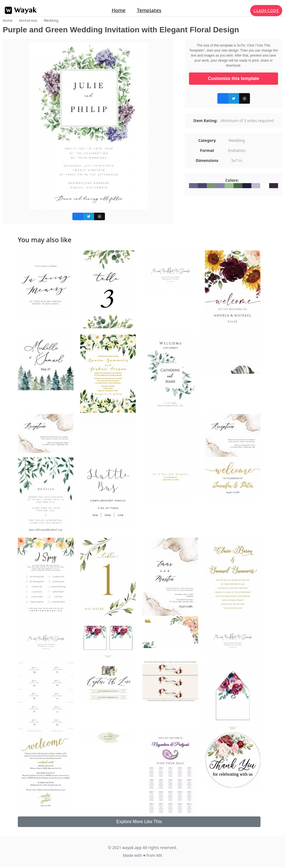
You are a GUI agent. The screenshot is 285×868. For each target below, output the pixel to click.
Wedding (51, 20)
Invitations (28, 20)
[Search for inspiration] (245, 11)
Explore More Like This (139, 822)
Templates (149, 10)
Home (119, 10)
